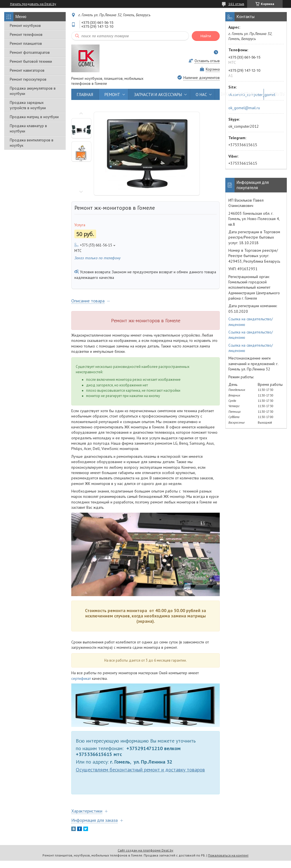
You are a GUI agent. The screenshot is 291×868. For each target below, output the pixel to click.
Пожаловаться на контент (228, 855)
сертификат (81, 678)
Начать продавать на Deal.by (33, 4)
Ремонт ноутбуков (25, 25)
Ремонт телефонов (26, 34)
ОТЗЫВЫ (277, 95)
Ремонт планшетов (26, 43)
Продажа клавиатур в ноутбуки (28, 128)
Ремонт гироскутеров (28, 79)
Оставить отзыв (207, 61)
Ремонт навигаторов (27, 70)
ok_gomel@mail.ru (244, 108)
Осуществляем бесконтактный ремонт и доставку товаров (140, 769)
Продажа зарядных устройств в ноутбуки (28, 105)
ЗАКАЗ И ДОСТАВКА (239, 95)
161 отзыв (236, 4)
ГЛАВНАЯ (85, 95)
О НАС (201, 95)
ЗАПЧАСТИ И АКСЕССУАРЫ (158, 95)
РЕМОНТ (112, 95)
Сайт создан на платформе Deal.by (145, 850)
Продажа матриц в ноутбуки (34, 117)
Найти (206, 36)
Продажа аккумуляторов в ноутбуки (33, 91)
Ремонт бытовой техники (31, 61)
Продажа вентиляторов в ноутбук (32, 143)
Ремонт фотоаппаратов (30, 52)
